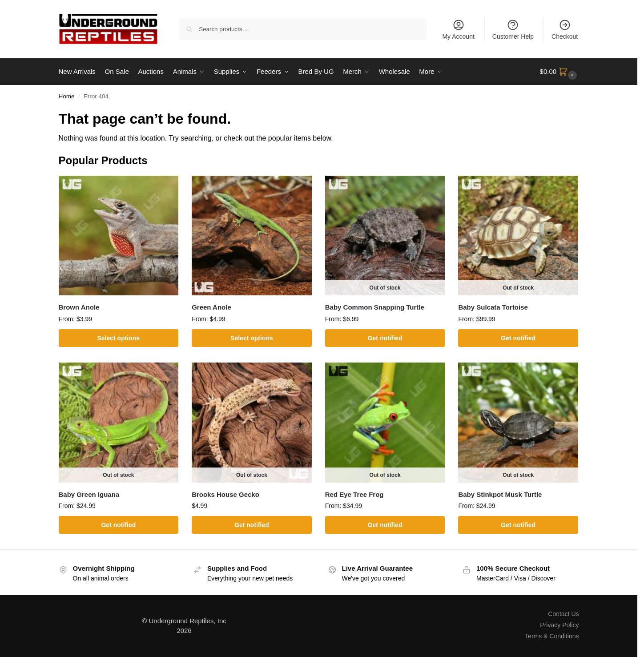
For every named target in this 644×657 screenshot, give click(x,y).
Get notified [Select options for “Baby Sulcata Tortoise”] (518, 338)
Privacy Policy (559, 625)
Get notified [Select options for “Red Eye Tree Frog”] (385, 525)
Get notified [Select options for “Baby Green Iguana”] (118, 525)
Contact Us (563, 613)
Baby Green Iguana (89, 494)
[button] (559, 72)
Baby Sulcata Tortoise (493, 307)
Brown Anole (79, 307)
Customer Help (513, 29)
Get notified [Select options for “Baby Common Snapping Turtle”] (385, 338)
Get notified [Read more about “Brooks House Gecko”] (252, 525)
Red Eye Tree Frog (354, 494)
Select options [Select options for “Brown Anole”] (118, 338)
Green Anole (211, 307)
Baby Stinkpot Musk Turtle (500, 494)
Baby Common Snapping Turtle (375, 307)
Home (67, 96)
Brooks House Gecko (225, 494)
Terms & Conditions (552, 636)
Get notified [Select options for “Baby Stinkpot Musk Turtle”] (518, 525)
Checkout (565, 29)
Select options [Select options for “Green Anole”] (252, 338)
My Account (458, 29)
